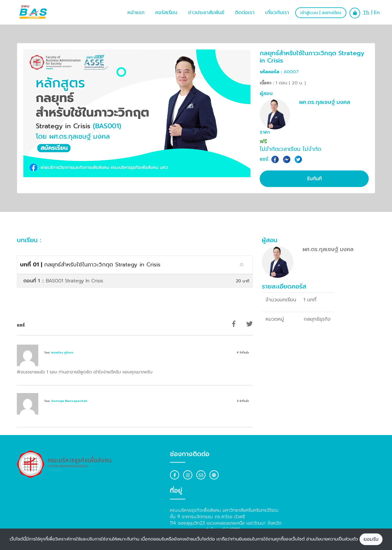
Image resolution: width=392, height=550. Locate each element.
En (377, 13)
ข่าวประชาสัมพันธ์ (206, 13)
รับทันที (314, 179)
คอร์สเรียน (166, 13)
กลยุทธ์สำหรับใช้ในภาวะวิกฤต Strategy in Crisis (90, 265)
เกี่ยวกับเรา (277, 13)
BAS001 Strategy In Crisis (63, 281)
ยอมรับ (371, 539)
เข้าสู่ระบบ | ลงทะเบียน (321, 13)
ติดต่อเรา (245, 13)
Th (366, 13)
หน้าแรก (136, 13)
